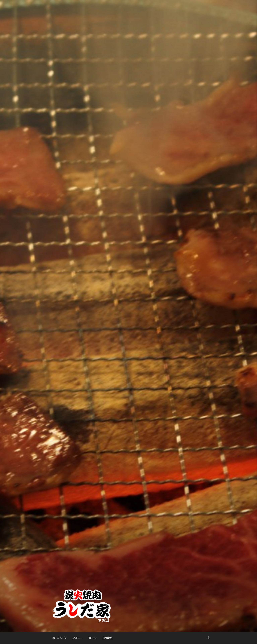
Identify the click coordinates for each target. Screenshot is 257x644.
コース (92, 638)
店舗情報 (107, 638)
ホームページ (59, 638)
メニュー (78, 638)
